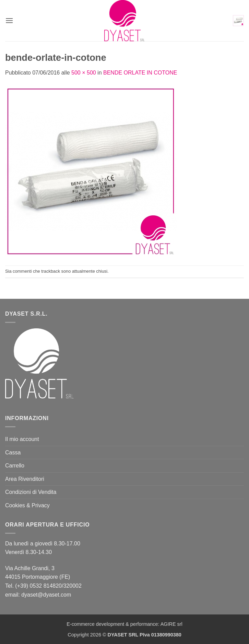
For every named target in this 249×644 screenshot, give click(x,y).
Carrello (15, 466)
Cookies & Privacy (27, 505)
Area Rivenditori (25, 479)
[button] (9, 20)
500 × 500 (84, 73)
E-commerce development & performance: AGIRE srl (125, 624)
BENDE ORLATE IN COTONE (140, 73)
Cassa (13, 453)
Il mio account (22, 439)
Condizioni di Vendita (31, 492)
